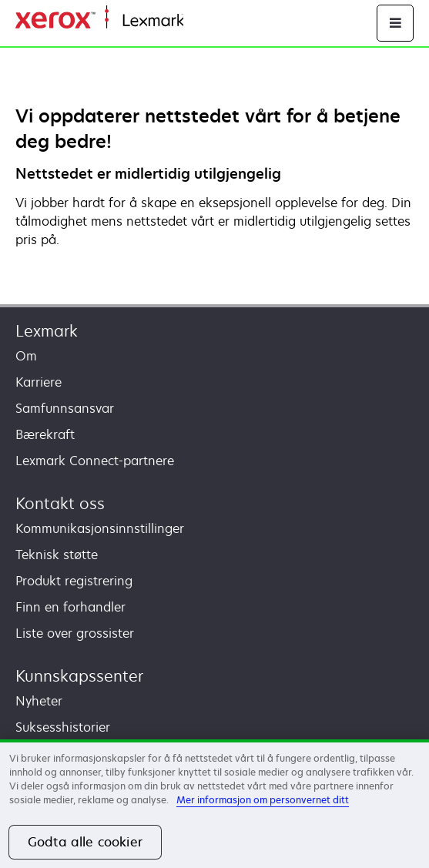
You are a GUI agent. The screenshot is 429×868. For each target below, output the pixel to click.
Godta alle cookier (85, 842)
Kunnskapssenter (79, 676)
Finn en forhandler (70, 607)
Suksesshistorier (63, 727)
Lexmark (47, 331)
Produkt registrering (74, 581)
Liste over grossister (75, 633)
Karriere (39, 382)
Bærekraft (45, 434)
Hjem (197, 21)
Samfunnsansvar (65, 408)
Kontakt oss (60, 503)
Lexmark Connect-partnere (95, 461)
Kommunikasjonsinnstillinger (100, 528)
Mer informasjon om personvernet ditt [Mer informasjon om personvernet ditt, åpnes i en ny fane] (263, 800)
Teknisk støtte (57, 555)
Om (26, 356)
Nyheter (39, 701)
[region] (214, 804)
